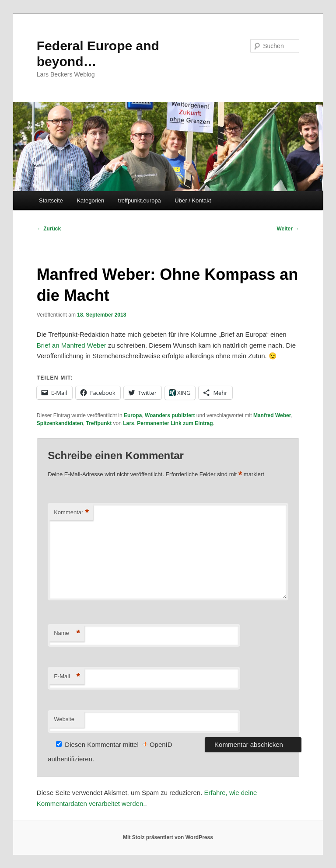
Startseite (51, 200)
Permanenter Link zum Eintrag (175, 423)
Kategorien (90, 200)
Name (67, 633)
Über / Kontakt (193, 200)
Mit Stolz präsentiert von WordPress (168, 837)
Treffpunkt (99, 423)
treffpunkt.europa (140, 200)
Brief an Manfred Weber (72, 345)
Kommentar (71, 513)
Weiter (288, 229)
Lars (128, 423)
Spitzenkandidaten (60, 423)
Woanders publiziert (170, 415)
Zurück (49, 229)
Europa (133, 415)
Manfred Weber (272, 415)
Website (64, 719)
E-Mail (67, 677)
